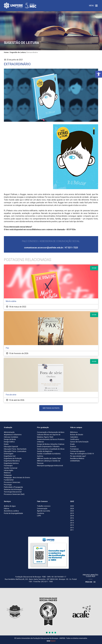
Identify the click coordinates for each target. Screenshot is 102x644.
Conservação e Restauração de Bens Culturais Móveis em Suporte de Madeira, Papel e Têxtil (51, 435)
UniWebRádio (75, 461)
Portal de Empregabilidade (13, 513)
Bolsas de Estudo (77, 435)
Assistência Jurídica (11, 511)
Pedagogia (8, 475)
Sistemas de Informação (13, 489)
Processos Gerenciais (12, 482)
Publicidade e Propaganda (13, 487)
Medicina (7, 473)
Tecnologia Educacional (13, 492)
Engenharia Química (11, 463)
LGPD (39, 516)
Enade (72, 444)
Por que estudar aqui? (78, 456)
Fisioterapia (8, 466)
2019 (72, 513)
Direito (6, 444)
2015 (72, 520)
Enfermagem (9, 454)
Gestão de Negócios (45, 451)
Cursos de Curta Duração (79, 442)
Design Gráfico (9, 442)
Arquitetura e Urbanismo (13, 435)
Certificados (75, 439)
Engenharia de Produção (13, 458)
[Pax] (51, 333)
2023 (72, 511)
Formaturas (74, 449)
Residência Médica (77, 458)
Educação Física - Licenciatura (15, 451)
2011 (72, 530)
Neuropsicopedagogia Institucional (50, 466)
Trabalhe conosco (44, 506)
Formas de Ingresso (78, 451)
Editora (6, 509)
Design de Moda (10, 439)
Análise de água (10, 506)
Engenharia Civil (10, 456)
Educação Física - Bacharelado (15, 449)
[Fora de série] (51, 380)
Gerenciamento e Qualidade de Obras (51, 449)
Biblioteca (74, 432)
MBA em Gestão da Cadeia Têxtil (49, 458)
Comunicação (42, 509)
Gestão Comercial (11, 468)
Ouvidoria (41, 513)
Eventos (73, 447)
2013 (72, 525)
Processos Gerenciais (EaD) (14, 494)
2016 (72, 518)
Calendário (74, 437)
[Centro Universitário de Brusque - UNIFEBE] (20, 5)
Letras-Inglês (9, 470)
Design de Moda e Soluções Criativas (51, 444)
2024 (72, 509)
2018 (72, 516)
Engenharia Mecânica (12, 461)
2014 (72, 523)
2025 (72, 506)
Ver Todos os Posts (51, 408)
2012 (72, 528)
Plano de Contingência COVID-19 (82, 454)
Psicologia (8, 485)
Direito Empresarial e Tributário (48, 447)
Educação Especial (11, 447)
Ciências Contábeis (11, 437)
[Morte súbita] (51, 287)
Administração (9, 432)
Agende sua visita (43, 511)
